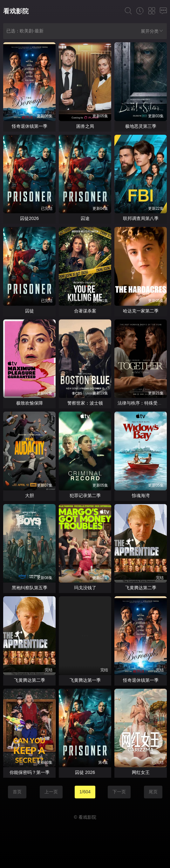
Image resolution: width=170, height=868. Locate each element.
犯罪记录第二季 (85, 496)
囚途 (85, 218)
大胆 (30, 496)
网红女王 (141, 772)
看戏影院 (16, 11)
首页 (17, 792)
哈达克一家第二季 (141, 311)
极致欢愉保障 (30, 403)
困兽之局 (85, 126)
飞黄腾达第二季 (141, 588)
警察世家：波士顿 (85, 403)
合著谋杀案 (85, 311)
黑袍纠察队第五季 (30, 588)
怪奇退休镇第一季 (30, 126)
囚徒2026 (29, 218)
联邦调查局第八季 (141, 218)
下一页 (119, 792)
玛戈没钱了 (85, 588)
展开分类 (152, 31)
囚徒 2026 (85, 772)
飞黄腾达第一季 (85, 680)
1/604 (85, 792)
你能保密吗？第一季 (30, 772)
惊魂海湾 (141, 496)
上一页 (51, 792)
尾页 (153, 792)
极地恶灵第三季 (141, 126)
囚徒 (30, 311)
